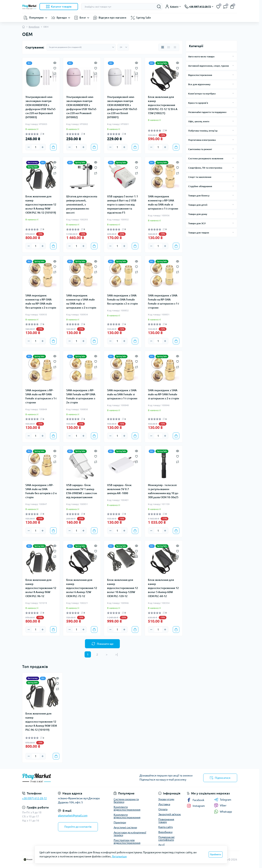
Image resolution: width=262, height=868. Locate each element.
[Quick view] (55, 63)
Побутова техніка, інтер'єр (203, 131)
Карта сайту (166, 827)
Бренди (62, 18)
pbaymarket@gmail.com (73, 815)
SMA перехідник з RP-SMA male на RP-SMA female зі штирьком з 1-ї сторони (41, 396)
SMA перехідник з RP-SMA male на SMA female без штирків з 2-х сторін (41, 491)
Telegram (223, 800)
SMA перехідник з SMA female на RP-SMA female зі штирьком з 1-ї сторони (163, 302)
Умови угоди (166, 799)
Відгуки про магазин (112, 18)
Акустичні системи (125, 827)
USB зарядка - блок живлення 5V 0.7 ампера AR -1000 (119, 489)
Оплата (163, 809)
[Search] (159, 7)
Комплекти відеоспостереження (127, 808)
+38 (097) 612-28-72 (34, 798)
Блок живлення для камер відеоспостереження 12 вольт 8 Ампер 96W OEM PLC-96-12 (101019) (41, 204)
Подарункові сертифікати (166, 838)
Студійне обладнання (200, 186)
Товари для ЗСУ (197, 223)
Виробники (165, 832)
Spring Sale (144, 18)
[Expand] (233, 56)
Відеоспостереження (200, 75)
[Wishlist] (55, 68)
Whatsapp (223, 812)
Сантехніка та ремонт (200, 149)
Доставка (164, 804)
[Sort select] (81, 47)
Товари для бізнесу (199, 196)
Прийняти (215, 854)
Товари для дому (198, 214)
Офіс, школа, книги (199, 121)
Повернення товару (166, 821)
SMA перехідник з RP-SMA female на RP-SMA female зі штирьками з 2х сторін (81, 396)
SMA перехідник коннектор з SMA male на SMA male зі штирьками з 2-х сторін (81, 302)
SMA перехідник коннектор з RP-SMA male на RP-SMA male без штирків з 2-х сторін (41, 302)
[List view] (169, 47)
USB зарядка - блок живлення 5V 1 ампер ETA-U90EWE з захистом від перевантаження (82, 491)
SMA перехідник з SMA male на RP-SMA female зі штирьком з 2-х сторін (163, 394)
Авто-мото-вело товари (201, 56)
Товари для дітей (198, 205)
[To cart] (53, 147)
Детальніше (119, 856)
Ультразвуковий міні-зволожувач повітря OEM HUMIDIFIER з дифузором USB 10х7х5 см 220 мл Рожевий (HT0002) (81, 107)
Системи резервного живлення (206, 158)
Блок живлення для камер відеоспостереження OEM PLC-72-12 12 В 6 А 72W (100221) (163, 105)
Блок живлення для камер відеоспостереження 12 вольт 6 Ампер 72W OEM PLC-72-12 (82, 588)
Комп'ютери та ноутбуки (202, 94)
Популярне (37, 18)
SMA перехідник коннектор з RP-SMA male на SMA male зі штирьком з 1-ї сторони (163, 202)
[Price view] (175, 47)
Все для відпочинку (199, 84)
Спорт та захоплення (200, 177)
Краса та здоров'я (198, 103)
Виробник (34, 27)
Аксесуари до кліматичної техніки (130, 834)
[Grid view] (163, 47)
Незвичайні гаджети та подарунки (207, 112)
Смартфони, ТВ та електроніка (205, 168)
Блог (83, 18)
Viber (220, 805)
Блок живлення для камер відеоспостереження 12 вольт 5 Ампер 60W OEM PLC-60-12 (163, 588)
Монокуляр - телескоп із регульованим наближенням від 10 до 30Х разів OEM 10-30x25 (163, 491)
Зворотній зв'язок (170, 814)
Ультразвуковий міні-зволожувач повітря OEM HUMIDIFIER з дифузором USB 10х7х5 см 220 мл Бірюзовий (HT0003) (40, 107)
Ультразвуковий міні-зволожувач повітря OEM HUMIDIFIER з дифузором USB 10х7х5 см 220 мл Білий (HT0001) (122, 107)
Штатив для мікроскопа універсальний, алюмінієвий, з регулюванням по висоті (82, 204)
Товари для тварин (199, 233)
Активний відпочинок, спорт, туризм (209, 66)
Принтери (120, 822)
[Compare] (55, 73)
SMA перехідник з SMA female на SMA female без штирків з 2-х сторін (122, 300)
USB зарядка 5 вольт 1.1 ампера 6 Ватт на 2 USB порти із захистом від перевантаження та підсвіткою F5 (123, 204)
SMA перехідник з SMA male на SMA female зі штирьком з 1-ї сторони (122, 394)
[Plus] (43, 147)
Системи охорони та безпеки (126, 801)
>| (116, 654)
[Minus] (29, 147)
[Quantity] (36, 147)
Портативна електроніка (202, 140)
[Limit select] (123, 47)
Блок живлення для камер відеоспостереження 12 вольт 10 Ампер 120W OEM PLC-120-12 (123, 588)
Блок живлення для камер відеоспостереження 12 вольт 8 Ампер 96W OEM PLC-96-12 (41, 588)
